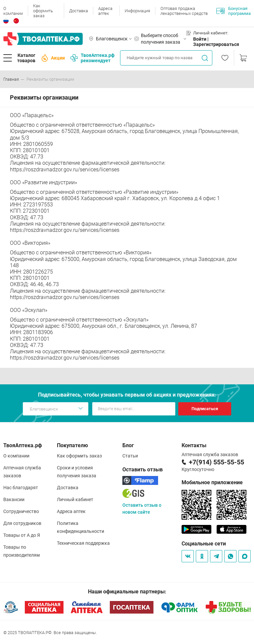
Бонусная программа (233, 11)
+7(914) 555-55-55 (216, 462)
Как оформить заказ (43, 11)
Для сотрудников (22, 523)
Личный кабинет (75, 499)
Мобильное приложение (212, 482)
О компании (13, 11)
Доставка (79, 11)
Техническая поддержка (83, 543)
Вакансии (14, 499)
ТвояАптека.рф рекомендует (92, 58)
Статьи (130, 456)
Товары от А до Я (22, 535)
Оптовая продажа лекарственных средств (184, 11)
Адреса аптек (105, 11)
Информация (137, 11)
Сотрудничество (21, 511)
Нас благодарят (21, 488)
